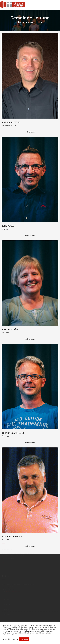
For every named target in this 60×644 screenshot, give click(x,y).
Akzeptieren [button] (24, 639)
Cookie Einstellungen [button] (10, 639)
